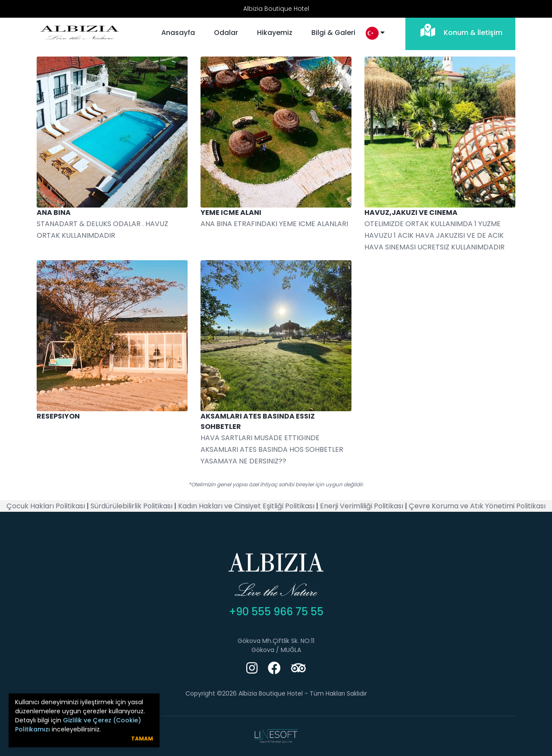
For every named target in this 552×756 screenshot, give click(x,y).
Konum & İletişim (460, 31)
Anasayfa (178, 33)
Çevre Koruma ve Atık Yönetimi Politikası (477, 506)
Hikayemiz (275, 33)
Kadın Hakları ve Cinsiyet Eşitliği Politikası (246, 506)
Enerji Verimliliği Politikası (362, 506)
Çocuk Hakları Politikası (46, 506)
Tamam (142, 739)
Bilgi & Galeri (333, 33)
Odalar (226, 33)
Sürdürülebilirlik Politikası (132, 506)
